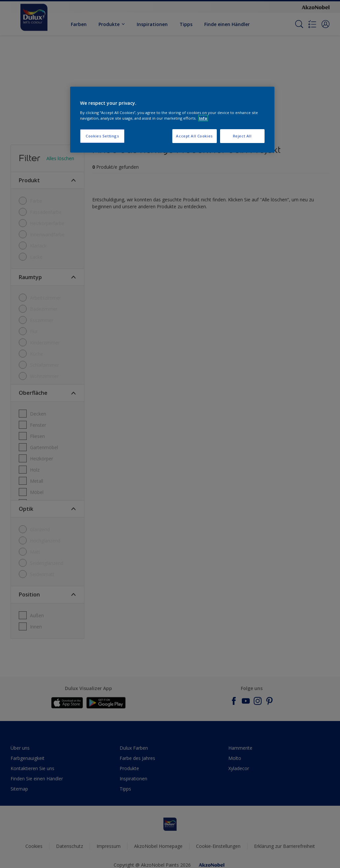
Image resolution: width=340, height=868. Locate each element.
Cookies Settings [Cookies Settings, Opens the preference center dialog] (102, 136)
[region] (172, 120)
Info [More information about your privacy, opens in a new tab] (203, 118)
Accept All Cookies (194, 136)
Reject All (242, 136)
